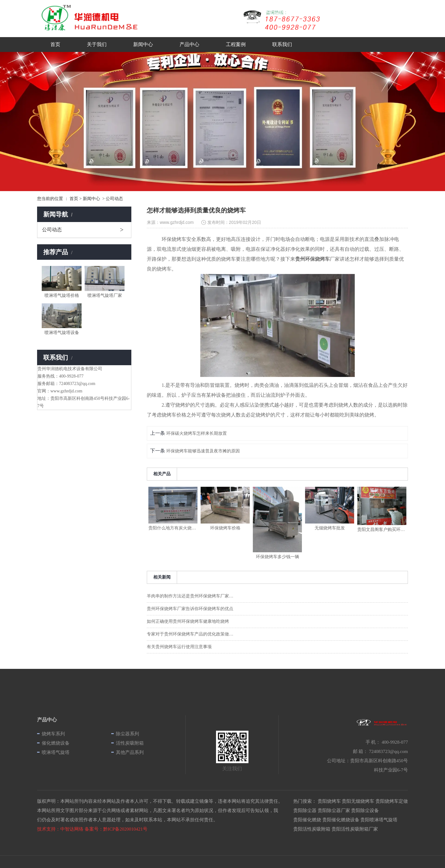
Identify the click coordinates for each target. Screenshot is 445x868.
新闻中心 (143, 44)
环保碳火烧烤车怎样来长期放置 (196, 433)
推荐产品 (59, 252)
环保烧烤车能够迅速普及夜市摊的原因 (202, 451)
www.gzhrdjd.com (177, 222)
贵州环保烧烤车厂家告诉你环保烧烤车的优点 (190, 609)
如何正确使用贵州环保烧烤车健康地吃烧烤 (188, 621)
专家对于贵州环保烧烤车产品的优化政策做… (190, 634)
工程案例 (236, 44)
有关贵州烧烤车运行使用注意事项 (179, 647)
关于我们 (97, 44)
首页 (55, 44)
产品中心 (189, 44)
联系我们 (282, 44)
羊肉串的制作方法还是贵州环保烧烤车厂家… (190, 596)
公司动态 (52, 230)
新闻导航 (59, 214)
